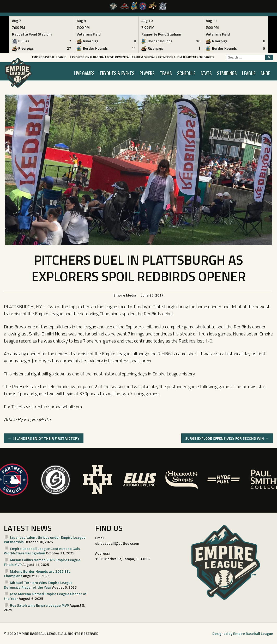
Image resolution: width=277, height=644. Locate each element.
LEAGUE (249, 73)
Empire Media (125, 295)
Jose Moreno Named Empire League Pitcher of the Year (45, 596)
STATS (206, 73)
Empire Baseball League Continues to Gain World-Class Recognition (42, 551)
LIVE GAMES (84, 73)
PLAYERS (147, 73)
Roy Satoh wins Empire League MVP (39, 605)
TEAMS (166, 73)
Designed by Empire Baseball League (243, 633)
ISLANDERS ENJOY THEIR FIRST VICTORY (44, 438)
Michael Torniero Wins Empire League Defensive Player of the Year (38, 585)
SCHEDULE (186, 73)
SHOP (266, 73)
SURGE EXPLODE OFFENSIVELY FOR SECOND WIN (227, 438)
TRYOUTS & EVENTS (117, 73)
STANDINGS (227, 73)
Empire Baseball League (49, 57)
